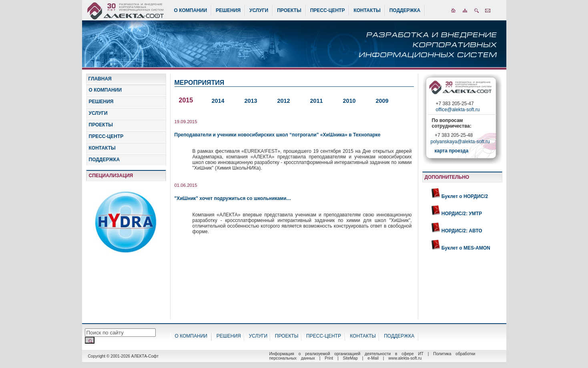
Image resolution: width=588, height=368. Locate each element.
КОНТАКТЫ (367, 10)
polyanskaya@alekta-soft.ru (460, 142)
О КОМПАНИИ (191, 10)
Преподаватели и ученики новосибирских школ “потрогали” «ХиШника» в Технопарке (278, 135)
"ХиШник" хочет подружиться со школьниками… (233, 198)
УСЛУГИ (259, 10)
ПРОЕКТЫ (289, 10)
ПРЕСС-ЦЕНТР (328, 10)
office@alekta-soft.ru (458, 110)
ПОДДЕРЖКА (405, 10)
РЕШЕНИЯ (228, 10)
